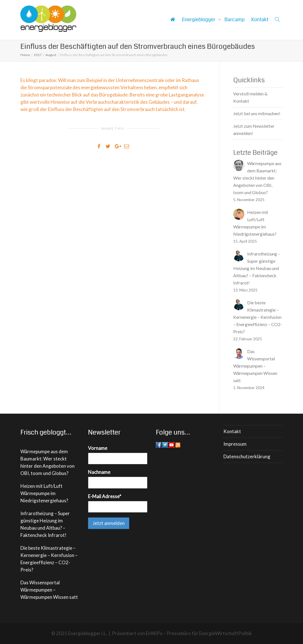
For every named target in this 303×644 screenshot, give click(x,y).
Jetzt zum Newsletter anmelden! (254, 130)
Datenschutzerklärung (247, 456)
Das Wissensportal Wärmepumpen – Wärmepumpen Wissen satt (49, 590)
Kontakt (260, 20)
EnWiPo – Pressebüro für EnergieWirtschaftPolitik (199, 633)
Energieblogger (199, 20)
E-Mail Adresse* (105, 496)
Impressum (235, 444)
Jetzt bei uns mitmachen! (257, 113)
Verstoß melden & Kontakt (250, 97)
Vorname (98, 448)
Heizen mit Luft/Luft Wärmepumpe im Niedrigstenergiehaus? (44, 493)
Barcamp (235, 20)
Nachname (99, 472)
